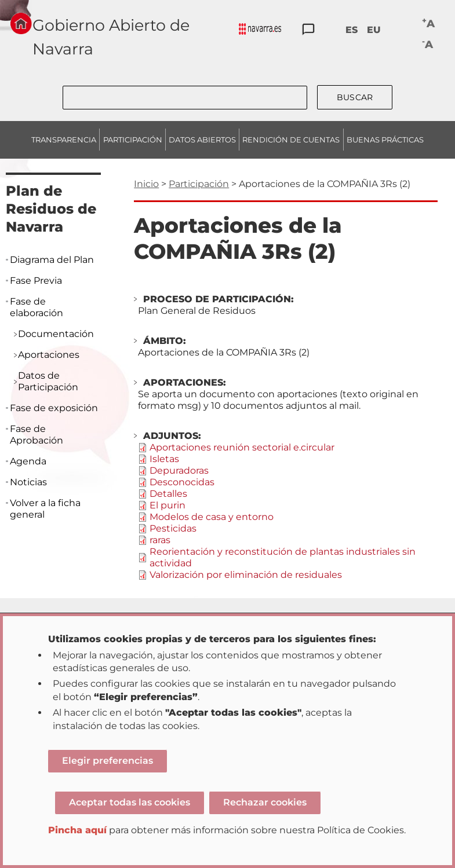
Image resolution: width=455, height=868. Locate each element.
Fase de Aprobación (37, 435)
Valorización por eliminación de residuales (246, 575)
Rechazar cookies (265, 802)
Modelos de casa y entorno (212, 517)
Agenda (28, 461)
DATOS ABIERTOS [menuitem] (202, 140)
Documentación (56, 334)
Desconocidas (182, 482)
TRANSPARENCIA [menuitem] (64, 140)
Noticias (28, 482)
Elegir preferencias (108, 761)
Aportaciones (49, 355)
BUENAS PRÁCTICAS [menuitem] (385, 140)
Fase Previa (36, 281)
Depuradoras (179, 470)
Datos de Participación (48, 381)
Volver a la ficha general (45, 509)
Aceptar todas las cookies (130, 802)
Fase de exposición (54, 408)
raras (160, 540)
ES (352, 30)
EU (374, 30)
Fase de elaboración (37, 307)
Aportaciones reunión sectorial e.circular (242, 447)
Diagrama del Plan (52, 260)
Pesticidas (173, 528)
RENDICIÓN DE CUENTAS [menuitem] (291, 140)
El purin (168, 505)
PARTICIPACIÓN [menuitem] (133, 140)
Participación (199, 184)
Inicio (146, 184)
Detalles (168, 494)
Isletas (164, 459)
